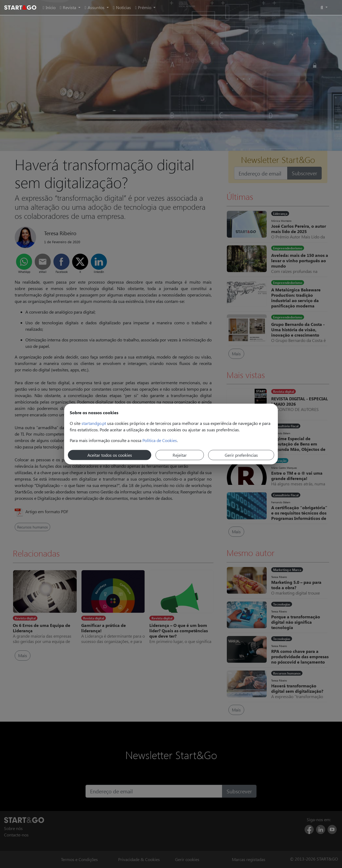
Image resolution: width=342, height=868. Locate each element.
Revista (69, 7)
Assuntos (95, 7)
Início (49, 7)
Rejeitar (180, 455)
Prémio (144, 7)
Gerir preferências (241, 455)
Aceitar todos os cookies (110, 455)
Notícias (122, 7)
